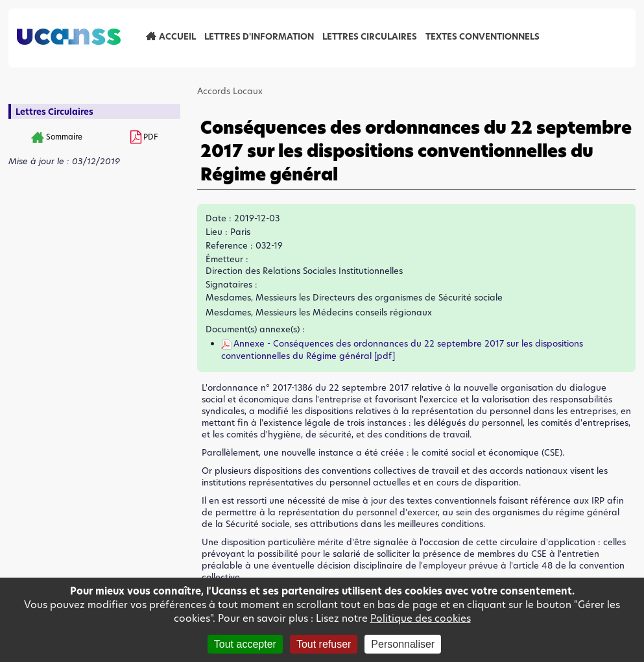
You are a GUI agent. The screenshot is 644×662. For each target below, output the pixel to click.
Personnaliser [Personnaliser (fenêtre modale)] (403, 644)
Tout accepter (245, 644)
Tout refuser (324, 644)
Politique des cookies (421, 618)
